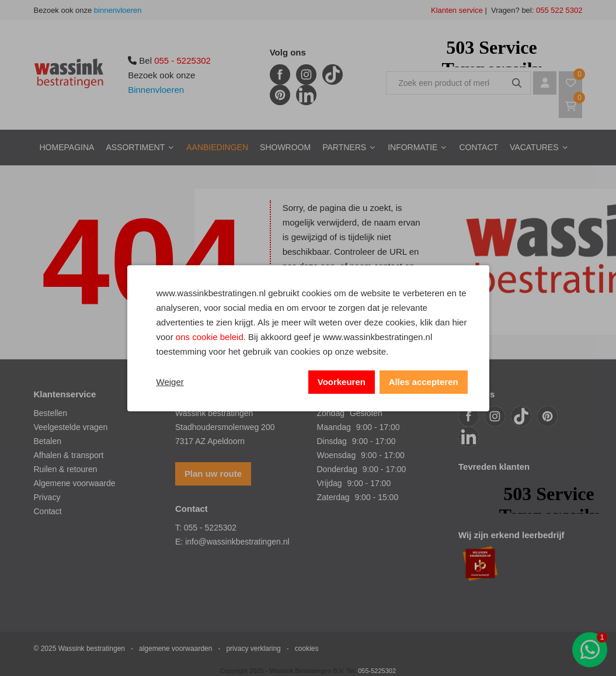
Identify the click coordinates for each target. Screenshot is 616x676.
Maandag (334, 427)
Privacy (47, 497)
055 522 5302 (558, 10)
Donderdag (337, 469)
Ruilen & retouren (66, 469)
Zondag (331, 413)
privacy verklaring (253, 649)
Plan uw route (213, 474)
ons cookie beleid (210, 337)
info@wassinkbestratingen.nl (237, 542)
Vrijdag (330, 483)
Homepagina (67, 147)
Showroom (285, 147)
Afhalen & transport (69, 455)
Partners (344, 147)
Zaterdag (333, 497)
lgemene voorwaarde (77, 483)
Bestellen (51, 413)
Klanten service (457, 10)
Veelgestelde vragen (71, 427)
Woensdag (337, 455)
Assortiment (135, 147)
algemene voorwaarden (175, 649)
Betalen (48, 441)
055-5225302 (377, 671)
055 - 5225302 (182, 60)
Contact (478, 147)
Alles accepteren (423, 382)
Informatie (413, 147)
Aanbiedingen (217, 147)
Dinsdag (332, 441)
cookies (307, 649)
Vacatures (534, 147)
